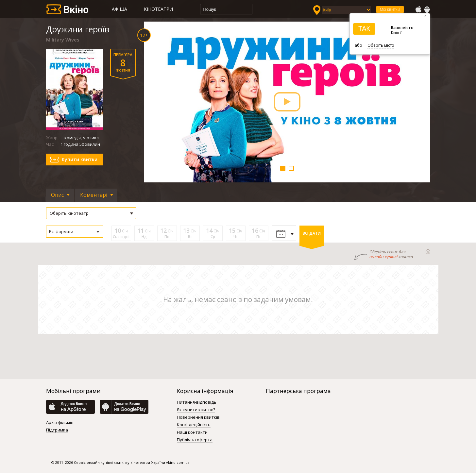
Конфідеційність (194, 425)
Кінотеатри (158, 9)
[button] (75, 232)
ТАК (364, 28)
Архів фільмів (60, 423)
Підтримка (57, 430)
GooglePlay (427, 9)
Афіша (119, 9)
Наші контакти (192, 432)
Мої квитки (390, 9)
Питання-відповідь (197, 402)
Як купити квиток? (196, 410)
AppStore (418, 9)
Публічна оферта (195, 440)
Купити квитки (80, 159)
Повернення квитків (198, 417)
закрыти (428, 252)
